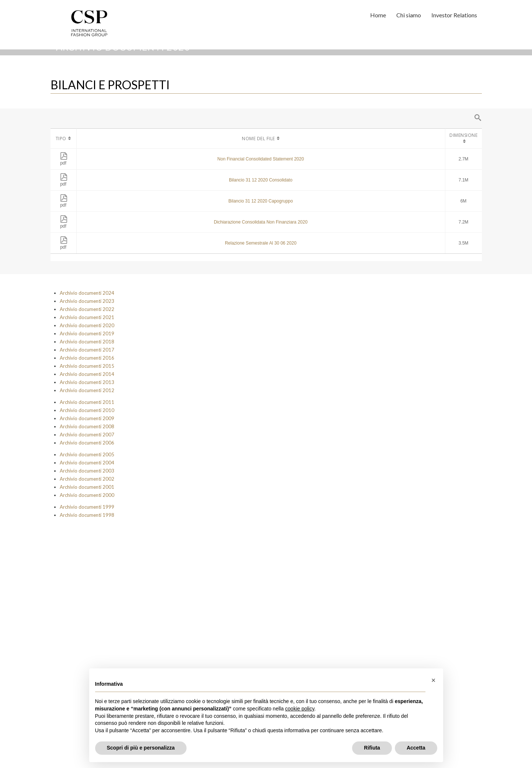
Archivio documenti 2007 (87, 435)
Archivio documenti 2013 (87, 382)
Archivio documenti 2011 (87, 402)
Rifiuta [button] (372, 748)
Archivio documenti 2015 (87, 366)
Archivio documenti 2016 (87, 358)
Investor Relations (454, 15)
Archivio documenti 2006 (87, 443)
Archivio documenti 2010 (87, 410)
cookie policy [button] (300, 709)
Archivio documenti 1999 (87, 507)
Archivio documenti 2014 (87, 374)
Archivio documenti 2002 (87, 479)
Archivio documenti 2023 (87, 301)
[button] (434, 680)
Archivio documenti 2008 (87, 426)
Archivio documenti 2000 (87, 495)
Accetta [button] (416, 748)
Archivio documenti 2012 (87, 390)
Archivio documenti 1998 (87, 515)
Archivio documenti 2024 (87, 293)
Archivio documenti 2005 (87, 454)
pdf (64, 160)
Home (378, 15)
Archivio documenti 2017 (87, 350)
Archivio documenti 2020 (87, 325)
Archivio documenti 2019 (87, 333)
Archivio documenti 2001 (87, 487)
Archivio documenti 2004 (87, 463)
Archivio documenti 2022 (87, 309)
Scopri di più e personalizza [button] (141, 748)
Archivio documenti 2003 (87, 471)
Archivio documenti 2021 (87, 317)
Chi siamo (409, 15)
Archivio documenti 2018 (87, 342)
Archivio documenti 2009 (87, 418)
